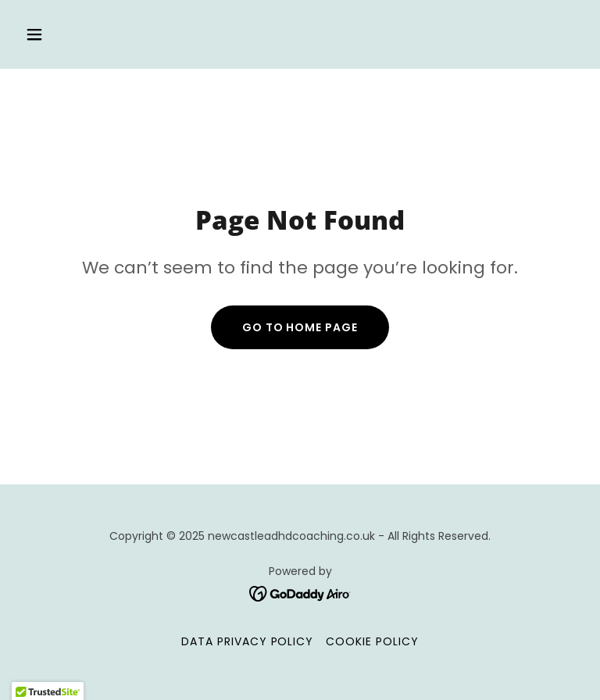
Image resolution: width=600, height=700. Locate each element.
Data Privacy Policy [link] (248, 641)
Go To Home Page (300, 327)
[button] (83, 34)
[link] (300, 593)
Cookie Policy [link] (372, 641)
